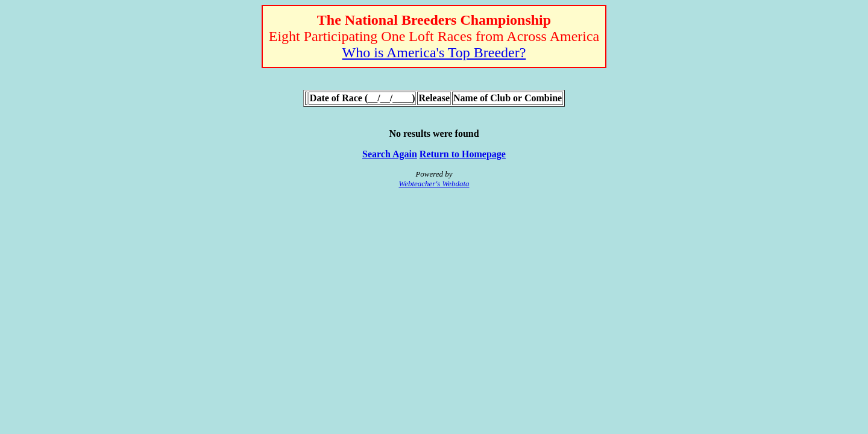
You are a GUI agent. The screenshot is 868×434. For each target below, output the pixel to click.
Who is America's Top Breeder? (434, 52)
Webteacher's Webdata (434, 184)
